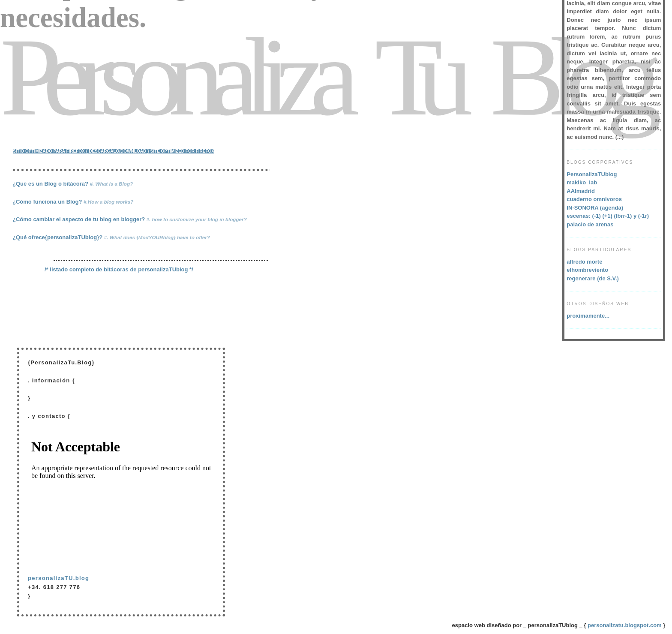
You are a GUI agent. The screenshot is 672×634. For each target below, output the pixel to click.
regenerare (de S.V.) (593, 278)
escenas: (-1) (583, 216)
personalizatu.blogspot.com (625, 625)
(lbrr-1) (624, 216)
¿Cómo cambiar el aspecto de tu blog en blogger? (130, 219)
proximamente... (588, 316)
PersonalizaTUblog (592, 174)
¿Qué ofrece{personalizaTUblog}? (111, 237)
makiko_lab (582, 182)
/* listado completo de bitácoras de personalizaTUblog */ (119, 269)
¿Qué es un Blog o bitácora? (73, 184)
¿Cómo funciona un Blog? (73, 202)
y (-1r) (641, 216)
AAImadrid (581, 191)
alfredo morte (584, 262)
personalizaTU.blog (58, 578)
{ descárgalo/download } (118, 151)
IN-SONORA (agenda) (595, 208)
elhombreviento (587, 270)
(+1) (607, 216)
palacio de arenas (590, 224)
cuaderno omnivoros (594, 199)
